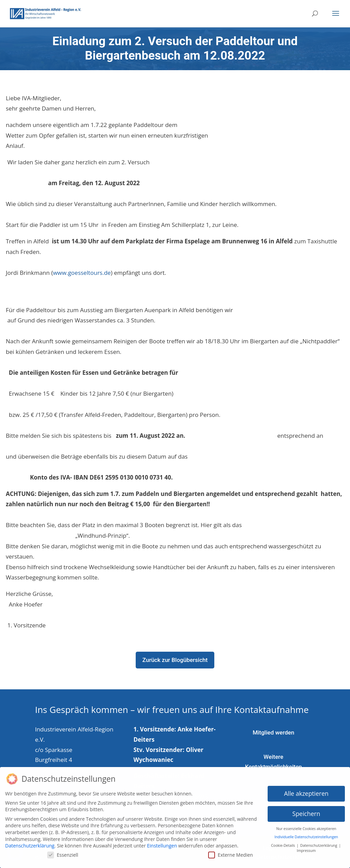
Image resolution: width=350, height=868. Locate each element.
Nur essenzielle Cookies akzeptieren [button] (306, 826)
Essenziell (63, 852)
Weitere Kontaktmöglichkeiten (273, 762)
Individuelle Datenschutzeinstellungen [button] (306, 834)
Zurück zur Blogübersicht (175, 660)
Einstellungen (162, 843)
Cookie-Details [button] (284, 842)
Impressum (306, 847)
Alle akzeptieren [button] (306, 790)
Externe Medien (231, 852)
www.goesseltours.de (82, 273)
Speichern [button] (306, 810)
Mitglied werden (273, 732)
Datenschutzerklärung (30, 843)
